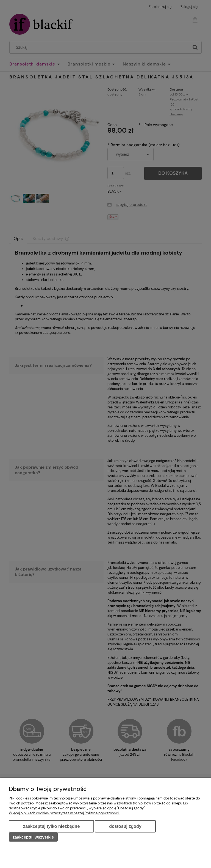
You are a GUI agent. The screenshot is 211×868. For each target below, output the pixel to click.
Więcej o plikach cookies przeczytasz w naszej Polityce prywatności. (64, 813)
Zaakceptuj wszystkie (33, 837)
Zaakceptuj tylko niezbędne (51, 826)
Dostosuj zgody (125, 826)
